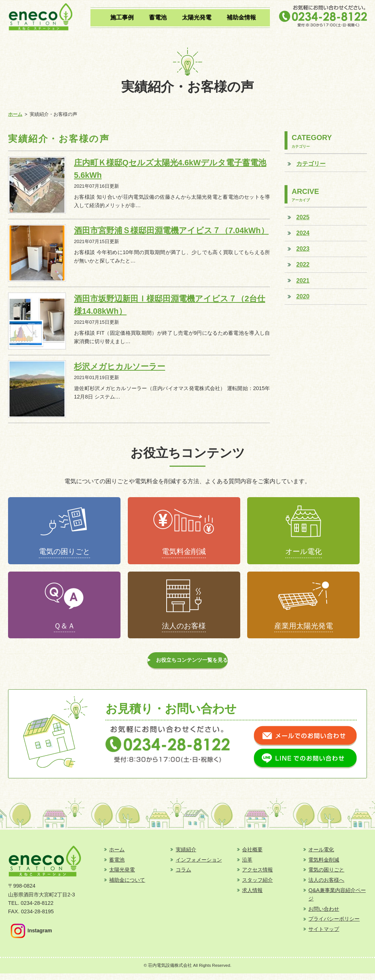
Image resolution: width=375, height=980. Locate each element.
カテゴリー (311, 164)
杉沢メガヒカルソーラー (120, 366)
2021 (303, 280)
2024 (303, 233)
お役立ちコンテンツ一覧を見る (193, 665)
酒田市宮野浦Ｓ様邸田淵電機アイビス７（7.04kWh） (171, 230)
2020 (303, 296)
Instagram (31, 937)
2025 (303, 217)
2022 (303, 264)
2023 (303, 249)
